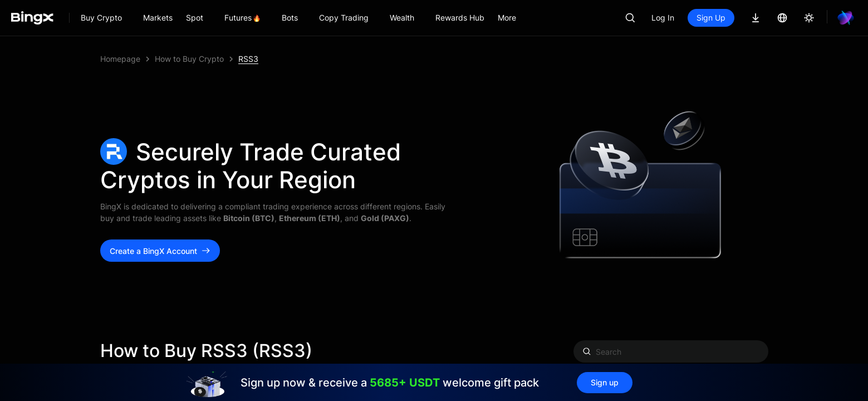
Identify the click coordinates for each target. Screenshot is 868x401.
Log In (663, 18)
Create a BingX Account (160, 251)
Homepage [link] (120, 59)
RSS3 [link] (248, 59)
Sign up (605, 382)
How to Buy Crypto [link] (189, 59)
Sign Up (711, 18)
